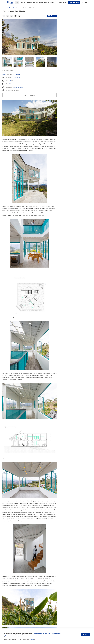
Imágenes (29, 2)
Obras (23, 2)
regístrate (32, 639)
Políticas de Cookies (12, 636)
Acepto (85, 634)
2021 (10, 84)
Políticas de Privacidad (53, 634)
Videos (52, 2)
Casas (4, 74)
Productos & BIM (38, 2)
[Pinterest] (19, 16)
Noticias (46, 2)
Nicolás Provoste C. (18, 87)
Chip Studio (16, 78)
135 (10, 81)
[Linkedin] (11, 16)
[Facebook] (4, 16)
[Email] (15, 16)
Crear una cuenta (74, 2)
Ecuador (18, 74)
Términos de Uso (39, 634)
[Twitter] (8, 16)
